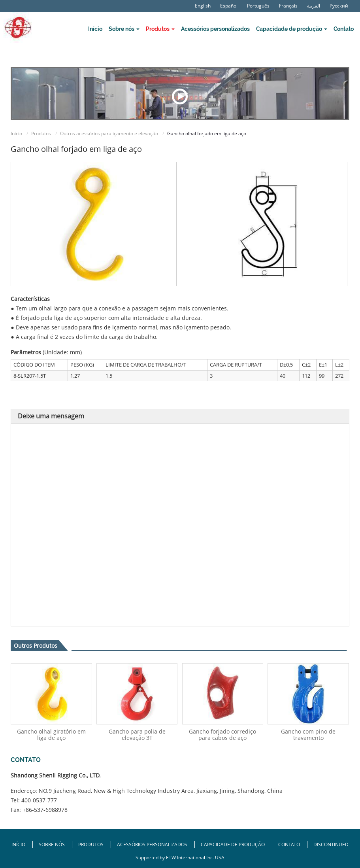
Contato (344, 29)
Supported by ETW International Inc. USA (180, 858)
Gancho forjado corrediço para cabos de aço (222, 735)
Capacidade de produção (233, 844)
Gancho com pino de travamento (308, 735)
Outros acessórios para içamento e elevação (109, 133)
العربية (314, 6)
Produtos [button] (160, 29)
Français (288, 6)
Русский (339, 6)
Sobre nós (52, 844)
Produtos (41, 133)
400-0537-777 (39, 800)
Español (229, 6)
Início (95, 29)
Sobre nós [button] (124, 29)
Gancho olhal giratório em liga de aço (51, 735)
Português (258, 6)
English (203, 6)
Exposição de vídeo (180, 96)
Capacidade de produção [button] (292, 29)
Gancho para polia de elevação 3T (137, 735)
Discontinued (331, 844)
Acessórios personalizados (215, 29)
